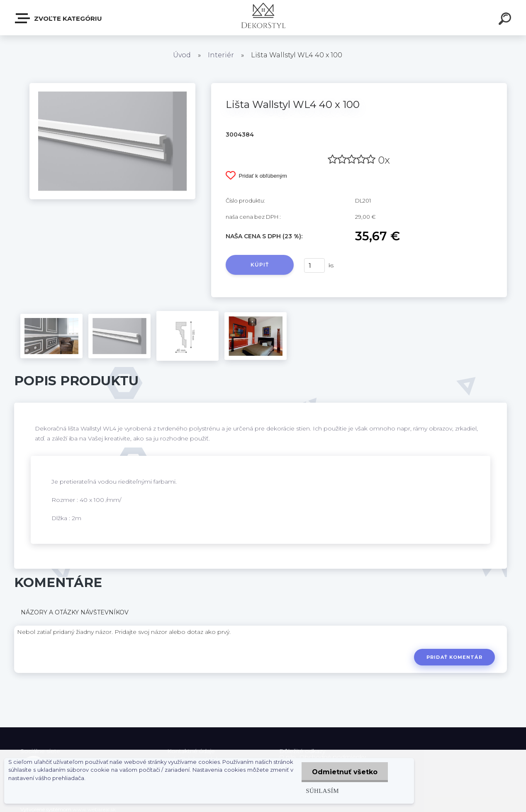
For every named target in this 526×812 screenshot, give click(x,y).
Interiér (221, 55)
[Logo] (263, 18)
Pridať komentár (454, 657)
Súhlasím (322, 791)
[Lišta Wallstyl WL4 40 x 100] (112, 86)
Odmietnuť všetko (345, 772)
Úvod (182, 55)
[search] (506, 20)
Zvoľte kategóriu (59, 18)
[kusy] (314, 265)
